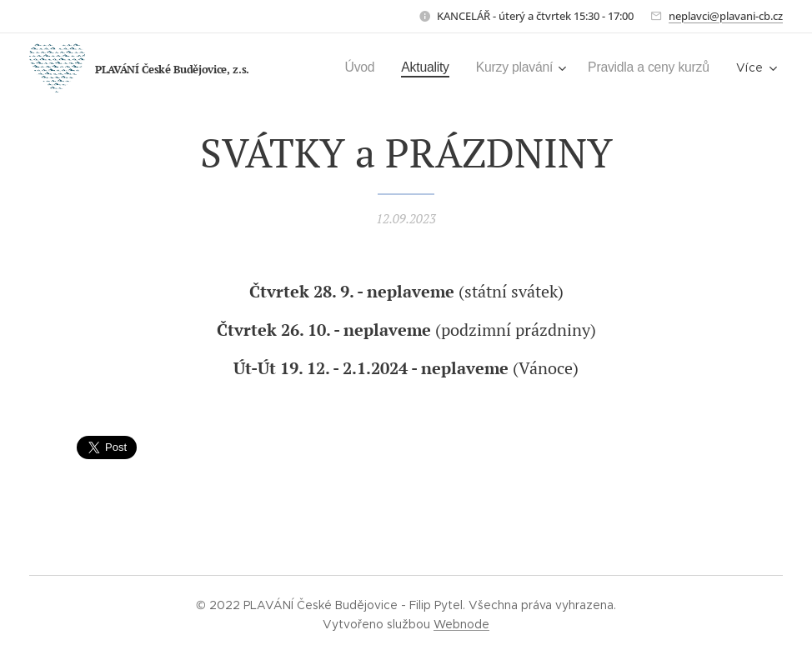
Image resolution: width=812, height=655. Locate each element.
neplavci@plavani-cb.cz (726, 16)
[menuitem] (348, 67)
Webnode (461, 624)
